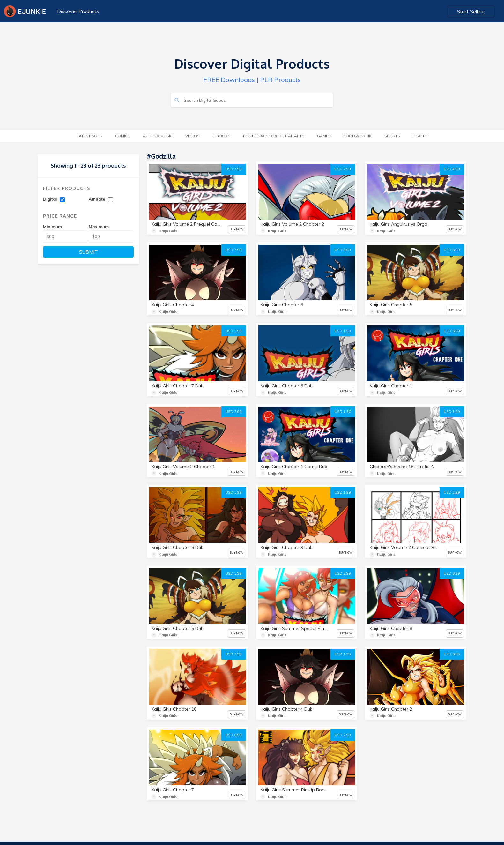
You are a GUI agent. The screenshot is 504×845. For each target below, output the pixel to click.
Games (324, 136)
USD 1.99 (234, 331)
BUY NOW (237, 229)
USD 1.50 (343, 412)
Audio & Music (158, 136)
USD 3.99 (452, 492)
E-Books (221, 136)
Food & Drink (358, 136)
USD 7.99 (234, 169)
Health (420, 136)
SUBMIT (89, 252)
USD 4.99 (452, 169)
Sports (392, 136)
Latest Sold (89, 136)
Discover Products (78, 11)
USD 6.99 (343, 250)
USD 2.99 (343, 573)
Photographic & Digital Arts (274, 136)
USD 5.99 (452, 412)
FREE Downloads (229, 80)
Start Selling (471, 11)
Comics (123, 136)
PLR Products (280, 80)
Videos (193, 136)
